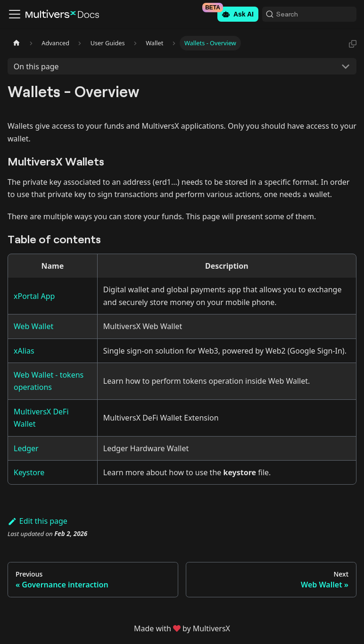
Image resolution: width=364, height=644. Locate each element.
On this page (36, 66)
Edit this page (37, 521)
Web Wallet (33, 326)
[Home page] (17, 43)
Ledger (26, 448)
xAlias (24, 351)
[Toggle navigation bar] (15, 14)
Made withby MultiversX (182, 628)
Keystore (29, 472)
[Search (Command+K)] (309, 14)
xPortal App (34, 296)
